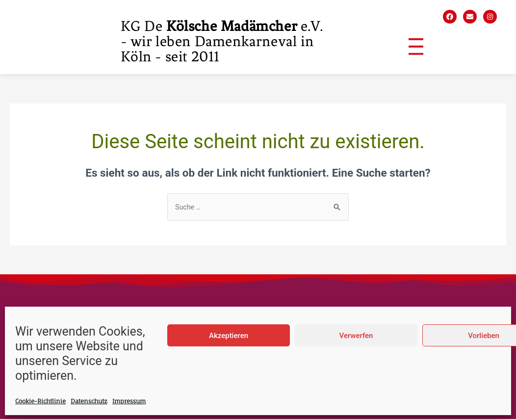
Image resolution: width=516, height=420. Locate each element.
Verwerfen (356, 336)
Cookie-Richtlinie (40, 401)
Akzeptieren (229, 336)
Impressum (129, 401)
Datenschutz (89, 401)
